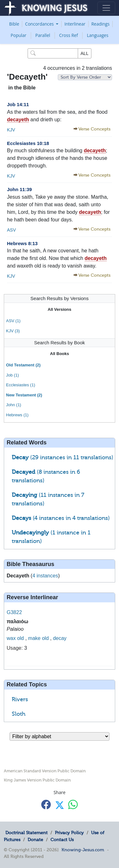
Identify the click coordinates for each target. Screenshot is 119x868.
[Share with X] (60, 805)
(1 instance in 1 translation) (51, 537)
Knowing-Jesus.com (83, 850)
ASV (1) (13, 321)
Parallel (43, 35)
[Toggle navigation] (106, 8)
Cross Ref (68, 35)
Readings (101, 24)
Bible (14, 24)
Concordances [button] (40, 24)
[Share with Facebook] (46, 804)
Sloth (19, 714)
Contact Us (62, 840)
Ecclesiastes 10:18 (28, 143)
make (34, 638)
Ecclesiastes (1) (21, 385)
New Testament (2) (24, 395)
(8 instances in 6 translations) (46, 476)
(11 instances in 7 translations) (48, 499)
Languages (98, 35)
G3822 (14, 612)
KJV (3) (13, 331)
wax (11, 638)
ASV (11, 230)
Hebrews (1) (17, 415)
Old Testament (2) (23, 365)
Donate (35, 840)
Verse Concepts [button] (94, 129)
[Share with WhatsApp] (73, 804)
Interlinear (75, 24)
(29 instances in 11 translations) (63, 457)
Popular (19, 35)
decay (60, 638)
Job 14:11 (18, 104)
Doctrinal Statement (26, 833)
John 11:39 (19, 189)
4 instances (45, 576)
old (20, 638)
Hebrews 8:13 (22, 243)
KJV (11, 130)
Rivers (20, 699)
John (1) (14, 405)
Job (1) (12, 375)
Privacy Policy (69, 833)
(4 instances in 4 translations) (61, 518)
